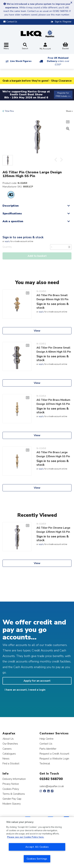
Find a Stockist (11, 763)
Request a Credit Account (54, 754)
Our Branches (10, 744)
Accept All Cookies (37, 847)
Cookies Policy (11, 789)
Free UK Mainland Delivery (58, 61)
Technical (45, 763)
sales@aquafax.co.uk (52, 786)
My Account (45, 47)
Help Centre (47, 739)
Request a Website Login (54, 759)
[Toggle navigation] (6, 46)
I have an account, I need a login (25, 690)
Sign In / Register (63, 22)
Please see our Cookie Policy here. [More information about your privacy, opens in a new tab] (26, 837)
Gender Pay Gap (12, 799)
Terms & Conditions (14, 794)
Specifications (12, 214)
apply (7, 241)
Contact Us (46, 744)
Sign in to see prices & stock (23, 237)
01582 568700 (51, 779)
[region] (37, 842)
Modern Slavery (12, 804)
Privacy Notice (11, 784)
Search (25, 46)
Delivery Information (14, 779)
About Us (8, 739)
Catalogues (9, 754)
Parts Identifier (48, 749)
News (6, 759)
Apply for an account (37, 681)
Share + (69, 111)
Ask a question (13, 221)
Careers (7, 749)
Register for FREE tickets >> (63, 95)
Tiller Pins (9, 111)
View (37, 331)
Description (11, 206)
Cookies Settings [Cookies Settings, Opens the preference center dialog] (37, 859)
